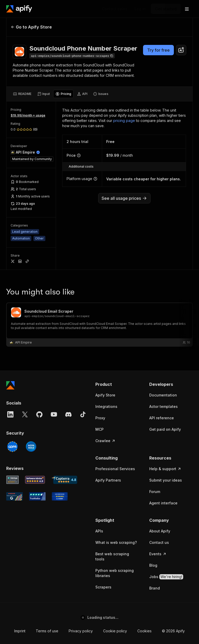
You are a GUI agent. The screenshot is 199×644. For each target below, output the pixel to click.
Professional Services (115, 469)
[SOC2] (31, 447)
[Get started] (166, 9)
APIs (99, 531)
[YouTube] (54, 414)
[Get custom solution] (115, 9)
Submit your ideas (166, 480)
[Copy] (72, 56)
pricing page (124, 121)
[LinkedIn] (10, 414)
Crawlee (105, 441)
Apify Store (105, 395)
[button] (117, 384)
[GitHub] (39, 414)
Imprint (20, 631)
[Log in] (140, 9)
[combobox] (181, 50)
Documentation (163, 395)
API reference (162, 418)
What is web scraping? (116, 542)
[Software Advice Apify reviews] (35, 480)
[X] (25, 414)
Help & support (165, 469)
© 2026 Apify (173, 631)
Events (158, 554)
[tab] (22, 94)
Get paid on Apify (165, 429)
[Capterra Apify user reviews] (64, 480)
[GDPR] (12, 447)
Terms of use (47, 631)
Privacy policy (81, 631)
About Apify (160, 531)
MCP (99, 429)
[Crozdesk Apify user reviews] (60, 496)
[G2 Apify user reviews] (15, 496)
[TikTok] (83, 414)
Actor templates (164, 406)
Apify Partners (108, 480)
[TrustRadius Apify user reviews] (37, 496)
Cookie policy (115, 631)
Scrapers (103, 587)
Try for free (158, 50)
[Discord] (68, 414)
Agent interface (163, 503)
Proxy (100, 418)
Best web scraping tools (112, 556)
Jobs (166, 577)
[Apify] (19, 9)
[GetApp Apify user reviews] (12, 480)
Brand (155, 588)
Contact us (159, 542)
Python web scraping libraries (115, 573)
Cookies (144, 631)
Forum (155, 492)
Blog (153, 565)
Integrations (106, 406)
